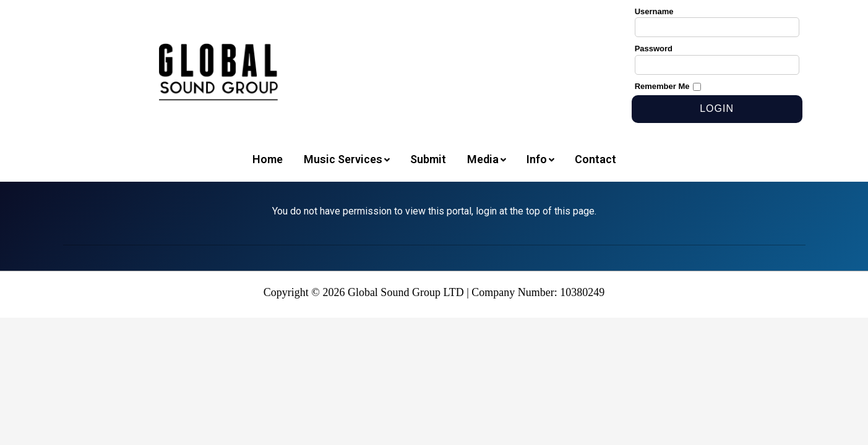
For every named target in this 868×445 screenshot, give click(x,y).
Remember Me (662, 86)
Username (654, 11)
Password (654, 49)
